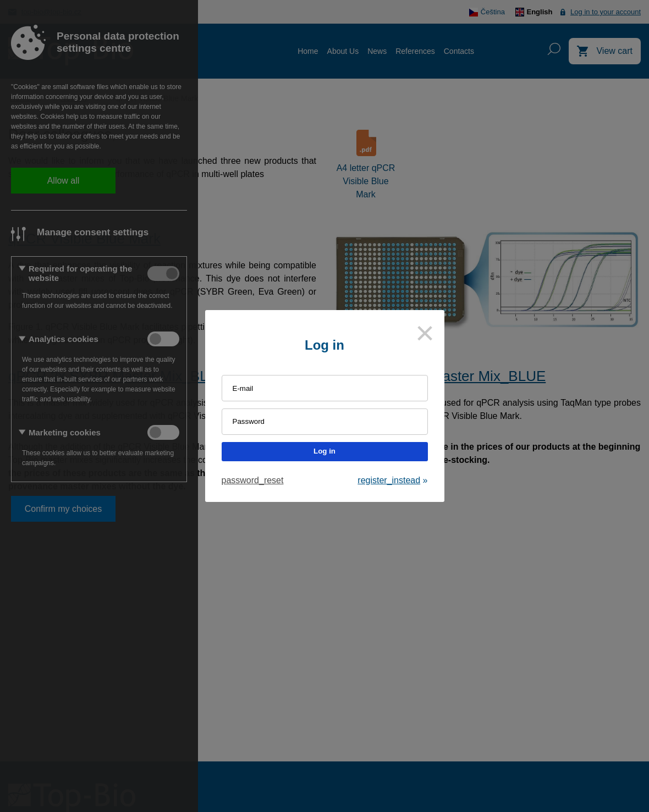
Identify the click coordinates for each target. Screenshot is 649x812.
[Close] (425, 333)
